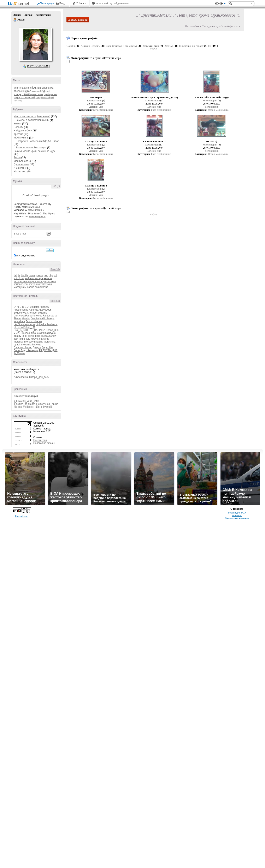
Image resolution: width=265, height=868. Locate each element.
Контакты (237, 515)
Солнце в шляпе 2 (154, 141)
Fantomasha (50, 316)
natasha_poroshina (45, 342)
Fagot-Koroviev (34, 316)
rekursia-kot (29, 345)
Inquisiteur (19, 321)
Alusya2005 (45, 310)
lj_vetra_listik (32, 401)
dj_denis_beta (32, 336)
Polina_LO (29, 327)
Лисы (17, 350)
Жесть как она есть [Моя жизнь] (32, 117)
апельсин (19, 91)
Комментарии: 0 (36, 210)
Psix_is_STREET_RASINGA (29, 330)
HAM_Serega (47, 319)
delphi (17, 275)
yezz (39, 345)
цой (52, 98)
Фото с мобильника (103, 110)
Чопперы (96, 97)
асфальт (30, 278)
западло (35, 91)
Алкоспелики (21, 377)
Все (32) (55, 269)
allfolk (43, 333)
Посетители (40, 440)
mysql (32, 275)
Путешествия (21, 165)
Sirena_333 (52, 330)
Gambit (26, 319)
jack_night (19, 339)
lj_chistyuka (42, 404)
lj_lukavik (19, 401)
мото (27, 94)
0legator (34, 307)
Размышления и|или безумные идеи (35, 151)
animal (28, 88)
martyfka (44, 339)
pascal (40, 275)
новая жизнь (37, 94)
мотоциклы (20, 287)
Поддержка (217, 4)
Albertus (33, 310)
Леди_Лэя (48, 347)
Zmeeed (25, 333)
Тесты (17, 157)
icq (34, 88)
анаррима (48, 88)
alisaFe (35, 333)
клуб (48, 91)
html (23, 275)
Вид (223, 4)
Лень (39, 88)
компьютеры (21, 284)
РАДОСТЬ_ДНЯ (48, 350)
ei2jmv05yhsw (49, 336)
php (51, 275)
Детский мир (151, 46)
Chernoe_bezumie (37, 313)
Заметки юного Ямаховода (31, 148)
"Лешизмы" (20, 168)
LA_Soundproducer (24, 324)
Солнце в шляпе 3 (96, 141)
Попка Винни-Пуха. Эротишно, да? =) (154, 97)
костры (33, 284)
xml (22, 278)
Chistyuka (19, 316)
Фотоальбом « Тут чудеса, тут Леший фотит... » (213, 26)
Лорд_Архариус (30, 350)
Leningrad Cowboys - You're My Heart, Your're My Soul (32, 206)
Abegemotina (21, 310)
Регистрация (48, 3)
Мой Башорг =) (22, 161)
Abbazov (44, 307)
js (27, 275)
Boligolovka (20, 313)
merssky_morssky (24, 342)
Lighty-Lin (41, 324)
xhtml (17, 278)
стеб (32, 97)
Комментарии (43, 15)
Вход (62, 3)
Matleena (52, 324)
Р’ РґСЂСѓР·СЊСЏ (39, 66)
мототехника (45, 284)
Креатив (18, 134)
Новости (18, 127)
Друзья (28, 15)
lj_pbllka (54, 404)
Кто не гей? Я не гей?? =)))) (212, 97)
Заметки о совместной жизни (33, 120)
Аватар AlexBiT (35, 44)
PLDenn (18, 327)
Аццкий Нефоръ (90, 46)
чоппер (18, 100)
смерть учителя (21, 98)
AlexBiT (15, 20)
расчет (54, 94)
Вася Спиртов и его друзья (121, 46)
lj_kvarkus (46, 407)
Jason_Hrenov (34, 321)
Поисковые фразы (44, 443)
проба (47, 94)
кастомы (51, 281)
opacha (18, 345)
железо (48, 278)
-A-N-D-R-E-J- (22, 307)
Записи (17, 15)
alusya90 (51, 333)
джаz (28, 91)
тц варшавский (43, 98)
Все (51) (55, 301)
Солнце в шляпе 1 (96, 186)
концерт (19, 94)
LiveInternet (19, 4)
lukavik (35, 339)
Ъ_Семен (19, 353)
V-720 (17, 333)
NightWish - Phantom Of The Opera (34, 214)
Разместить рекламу (237, 518)
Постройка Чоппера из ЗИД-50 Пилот (37, 141)
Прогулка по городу (192, 46)
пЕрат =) (212, 141)
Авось (99, 3)
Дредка (37, 347)
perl (46, 275)
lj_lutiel (36, 407)
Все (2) (56, 186)
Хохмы (17, 124)
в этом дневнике (26, 256)
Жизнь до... (20, 172)
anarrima (19, 88)
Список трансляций (26, 396)
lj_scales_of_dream (24, 404)
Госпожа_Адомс (23, 347)
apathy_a (19, 336)
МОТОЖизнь (21, 138)
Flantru (17, 319)
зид (42, 91)
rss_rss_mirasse (23, 407)
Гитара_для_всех (39, 377)
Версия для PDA (237, 513)
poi (55, 275)
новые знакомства (38, 287)
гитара (39, 278)
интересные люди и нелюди (30, 281)
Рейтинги (81, 3)
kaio (28, 339)
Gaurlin (35, 319)
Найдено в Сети (23, 131)
